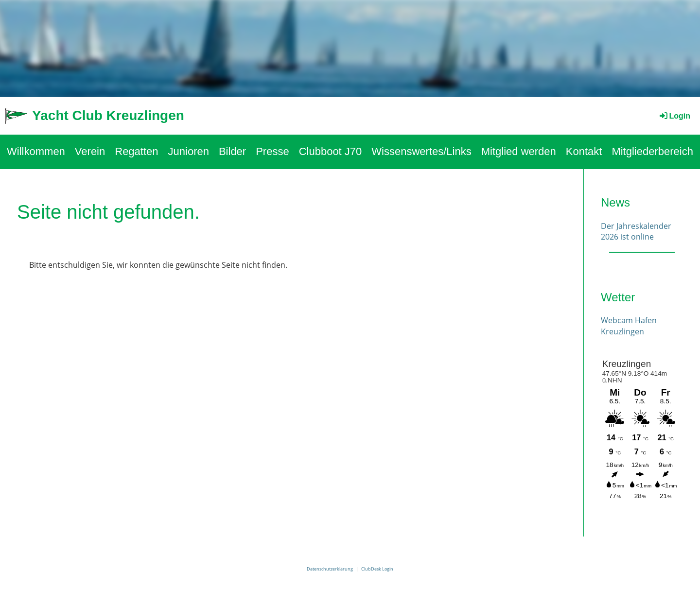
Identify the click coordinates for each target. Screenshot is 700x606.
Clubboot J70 (331, 151)
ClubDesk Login (377, 569)
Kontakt (584, 151)
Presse (272, 151)
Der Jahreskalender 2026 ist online (636, 231)
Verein (90, 151)
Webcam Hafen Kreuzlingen (629, 326)
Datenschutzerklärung (330, 569)
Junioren (189, 151)
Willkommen (36, 151)
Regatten (136, 151)
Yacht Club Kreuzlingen (108, 115)
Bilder (232, 151)
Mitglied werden (519, 151)
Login (674, 116)
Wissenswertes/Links (421, 151)
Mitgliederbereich (652, 151)
